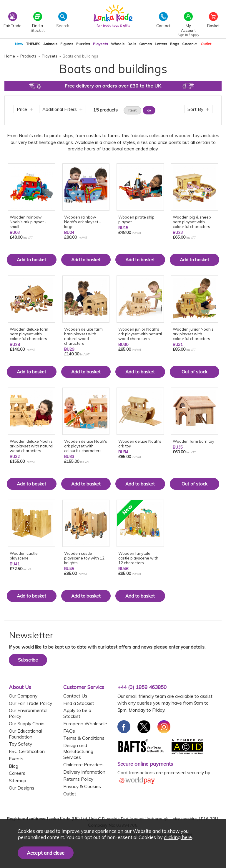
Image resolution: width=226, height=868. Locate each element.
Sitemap (18, 780)
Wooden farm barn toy (193, 441)
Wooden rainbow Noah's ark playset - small (28, 222)
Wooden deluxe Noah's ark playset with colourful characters (86, 446)
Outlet (206, 44)
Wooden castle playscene (24, 556)
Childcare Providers (83, 764)
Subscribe (28, 660)
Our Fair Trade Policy (30, 703)
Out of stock (194, 372)
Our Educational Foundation (25, 734)
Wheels (118, 44)
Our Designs (22, 788)
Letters (161, 44)
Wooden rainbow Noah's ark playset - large (83, 222)
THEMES (33, 44)
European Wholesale (85, 723)
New (19, 44)
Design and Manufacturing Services (78, 751)
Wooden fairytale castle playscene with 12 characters (138, 558)
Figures (67, 44)
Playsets (100, 44)
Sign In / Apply (188, 35)
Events (16, 759)
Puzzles (83, 44)
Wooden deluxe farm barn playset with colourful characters (29, 334)
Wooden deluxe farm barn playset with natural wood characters (83, 336)
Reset (132, 110)
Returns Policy (78, 779)
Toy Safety (20, 744)
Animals (50, 44)
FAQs (69, 731)
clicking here (178, 837)
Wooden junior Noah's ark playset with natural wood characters (140, 334)
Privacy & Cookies (82, 786)
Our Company (23, 696)
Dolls (132, 44)
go (149, 110)
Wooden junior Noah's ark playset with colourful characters (193, 334)
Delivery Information (84, 772)
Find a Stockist (79, 703)
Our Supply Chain (27, 723)
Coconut (189, 44)
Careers (17, 773)
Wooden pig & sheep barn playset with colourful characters (192, 222)
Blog (14, 766)
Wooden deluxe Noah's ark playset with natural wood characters (31, 446)
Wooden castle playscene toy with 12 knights (84, 558)
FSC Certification (27, 751)
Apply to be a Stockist (77, 713)
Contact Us (75, 696)
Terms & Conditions (84, 738)
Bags (175, 44)
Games (146, 44)
